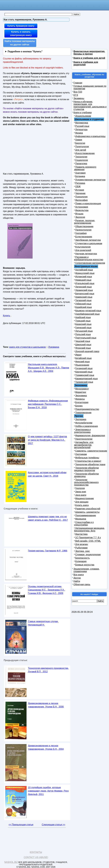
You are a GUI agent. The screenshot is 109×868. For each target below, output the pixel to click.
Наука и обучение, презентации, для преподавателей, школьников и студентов (90, 105)
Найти (77, 581)
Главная (78, 83)
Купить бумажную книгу (21, 26)
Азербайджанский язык (87, 314)
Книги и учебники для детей (89, 58)
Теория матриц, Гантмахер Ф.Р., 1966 (48, 551)
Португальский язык (86, 338)
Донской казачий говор (87, 351)
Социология (82, 160)
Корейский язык (84, 307)
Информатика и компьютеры (90, 136)
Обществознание (84, 226)
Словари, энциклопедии (88, 555)
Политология (82, 147)
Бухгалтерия (82, 402)
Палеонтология (83, 230)
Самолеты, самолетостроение (91, 451)
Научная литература (86, 254)
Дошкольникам (83, 116)
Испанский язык (84, 277)
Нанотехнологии (84, 439)
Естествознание (84, 237)
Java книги (81, 495)
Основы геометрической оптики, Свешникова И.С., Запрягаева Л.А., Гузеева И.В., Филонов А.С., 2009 (47, 590)
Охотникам (81, 454)
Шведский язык (83, 345)
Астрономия (82, 207)
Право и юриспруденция (88, 204)
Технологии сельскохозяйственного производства (86, 482)
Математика (82, 123)
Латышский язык (84, 331)
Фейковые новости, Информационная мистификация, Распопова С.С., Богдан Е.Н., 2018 (48, 404)
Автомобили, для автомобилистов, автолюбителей (84, 445)
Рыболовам (81, 548)
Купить (7, 316)
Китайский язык (83, 358)
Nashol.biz (11, 862)
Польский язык (83, 334)
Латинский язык (83, 287)
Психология (81, 197)
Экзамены (79, 98)
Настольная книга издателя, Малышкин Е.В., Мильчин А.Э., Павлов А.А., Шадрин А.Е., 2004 (48, 368)
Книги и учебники (83, 113)
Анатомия (80, 173)
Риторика (80, 183)
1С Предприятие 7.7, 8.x (88, 538)
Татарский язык (83, 300)
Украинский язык (84, 290)
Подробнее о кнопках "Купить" (25, 51)
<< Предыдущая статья (21, 825)
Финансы (80, 399)
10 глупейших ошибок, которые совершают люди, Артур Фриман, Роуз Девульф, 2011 (48, 791)
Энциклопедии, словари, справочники (87, 570)
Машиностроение (85, 498)
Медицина (81, 519)
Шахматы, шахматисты (87, 512)
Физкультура (82, 210)
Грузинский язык (84, 368)
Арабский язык (83, 317)
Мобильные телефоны (87, 458)
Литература (81, 130)
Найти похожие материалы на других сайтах (20, 43)
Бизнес (79, 406)
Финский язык (82, 362)
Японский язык (83, 348)
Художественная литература (90, 180)
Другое (77, 578)
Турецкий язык (83, 321)
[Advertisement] (28, 148)
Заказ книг (81, 492)
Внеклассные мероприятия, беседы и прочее (89, 53)
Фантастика (81, 534)
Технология (81, 157)
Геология (80, 488)
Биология (80, 143)
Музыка (79, 214)
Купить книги (82, 505)
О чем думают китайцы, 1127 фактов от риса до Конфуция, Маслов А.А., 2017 (47, 440)
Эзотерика (81, 419)
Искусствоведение (85, 153)
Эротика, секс (82, 551)
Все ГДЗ (78, 92)
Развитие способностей (88, 509)
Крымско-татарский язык (88, 311)
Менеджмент (82, 389)
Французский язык (85, 273)
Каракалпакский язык (86, 379)
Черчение (80, 193)
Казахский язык (83, 324)
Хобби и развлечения (87, 426)
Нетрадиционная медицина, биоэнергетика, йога (89, 529)
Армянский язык (84, 297)
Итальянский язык (85, 283)
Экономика (81, 396)
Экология (80, 217)
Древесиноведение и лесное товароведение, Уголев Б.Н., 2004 (46, 747)
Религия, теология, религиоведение (85, 222)
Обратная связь (82, 584)
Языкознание (82, 365)
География (81, 233)
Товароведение (83, 413)
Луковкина (54, 347)
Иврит (78, 355)
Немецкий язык (83, 280)
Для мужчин (82, 544)
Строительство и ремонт (88, 461)
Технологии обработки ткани (90, 464)
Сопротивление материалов (90, 263)
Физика (79, 133)
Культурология (83, 247)
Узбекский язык (83, 304)
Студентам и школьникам (89, 243)
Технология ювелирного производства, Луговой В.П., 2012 (48, 670)
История (80, 190)
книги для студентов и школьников (27, 347)
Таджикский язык (84, 382)
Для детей (81, 150)
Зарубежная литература (88, 240)
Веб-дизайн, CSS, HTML (88, 541)
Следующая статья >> (53, 825)
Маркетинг (81, 392)
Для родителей (83, 250)
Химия (79, 140)
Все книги (79, 575)
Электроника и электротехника (82, 431)
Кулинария (81, 561)
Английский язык (84, 270)
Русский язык (82, 126)
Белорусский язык (85, 294)
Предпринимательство (87, 409)
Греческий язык (83, 328)
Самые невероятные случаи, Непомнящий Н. (43, 623)
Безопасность (82, 558)
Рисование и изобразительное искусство (89, 258)
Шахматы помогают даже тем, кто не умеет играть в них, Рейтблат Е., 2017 (48, 518)
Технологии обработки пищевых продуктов (86, 469)
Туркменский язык (85, 375)
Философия (81, 200)
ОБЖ (78, 187)
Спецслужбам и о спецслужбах (84, 524)
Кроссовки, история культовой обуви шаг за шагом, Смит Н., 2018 (47, 474)
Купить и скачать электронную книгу (21, 34)
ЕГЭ (76, 95)
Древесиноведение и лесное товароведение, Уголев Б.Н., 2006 (46, 705)
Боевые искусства (85, 565)
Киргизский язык (84, 372)
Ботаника (80, 176)
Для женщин (82, 502)
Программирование (86, 515)
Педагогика (81, 164)
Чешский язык (83, 341)
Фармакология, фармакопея (90, 436)
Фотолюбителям (84, 423)
